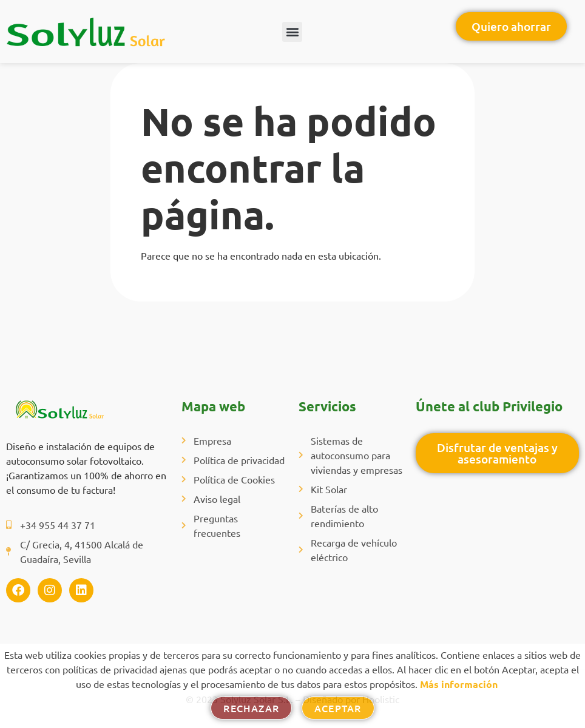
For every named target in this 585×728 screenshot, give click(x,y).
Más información (459, 684)
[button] (292, 32)
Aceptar (338, 708)
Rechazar (251, 708)
